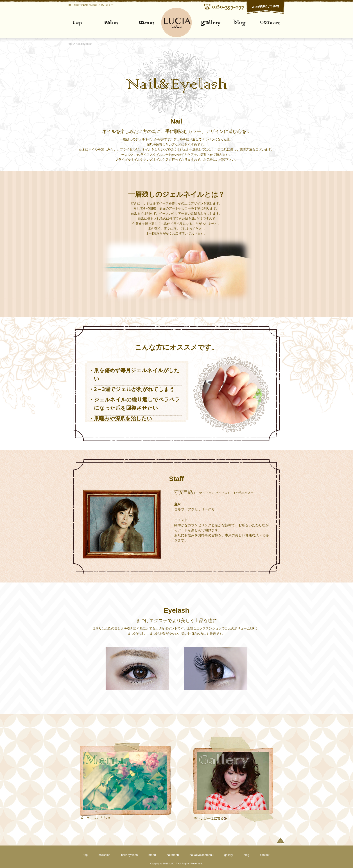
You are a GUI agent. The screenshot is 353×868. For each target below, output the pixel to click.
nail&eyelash (129, 855)
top (82, 23)
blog (246, 855)
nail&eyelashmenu (201, 855)
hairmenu (173, 855)
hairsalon (104, 855)
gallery (203, 23)
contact (268, 23)
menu (153, 23)
